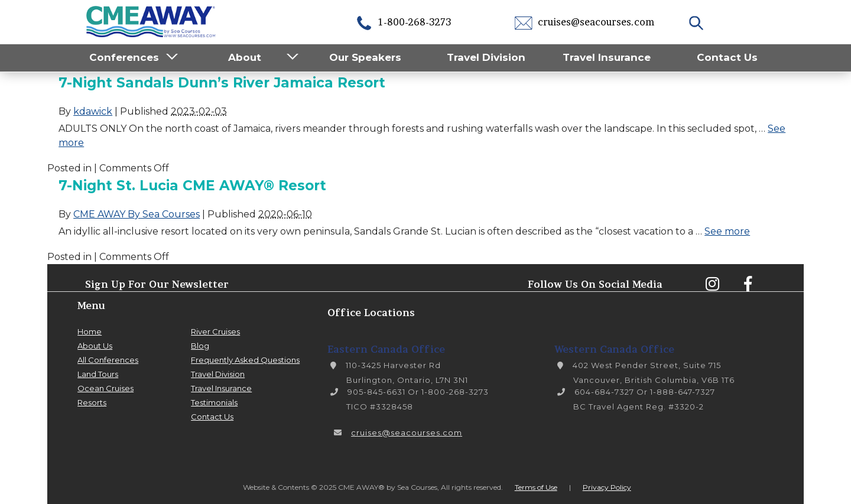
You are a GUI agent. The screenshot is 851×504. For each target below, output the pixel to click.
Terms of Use (536, 487)
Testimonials (214, 402)
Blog (200, 346)
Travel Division (486, 57)
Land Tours (98, 374)
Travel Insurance (607, 57)
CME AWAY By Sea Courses (137, 214)
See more (727, 231)
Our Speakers (365, 57)
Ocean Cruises (105, 388)
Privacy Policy (607, 487)
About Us (95, 346)
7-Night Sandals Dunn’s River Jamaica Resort (222, 83)
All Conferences (108, 360)
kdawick (93, 111)
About (245, 57)
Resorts (92, 402)
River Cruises (215, 331)
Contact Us (727, 57)
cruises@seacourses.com (584, 22)
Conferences (124, 57)
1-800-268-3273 (403, 22)
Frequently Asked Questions (245, 360)
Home (90, 331)
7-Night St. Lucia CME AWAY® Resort (192, 186)
